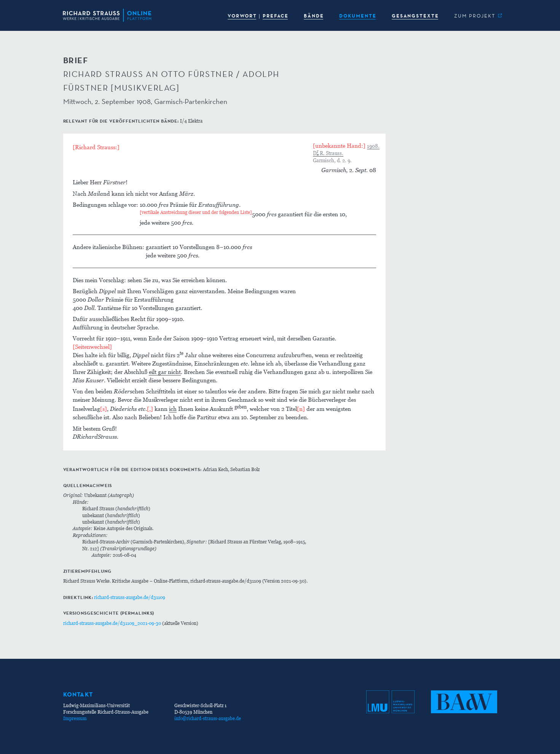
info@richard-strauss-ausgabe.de (208, 718)
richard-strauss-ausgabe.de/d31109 (130, 597)
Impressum (75, 718)
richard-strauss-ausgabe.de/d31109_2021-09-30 (112, 623)
